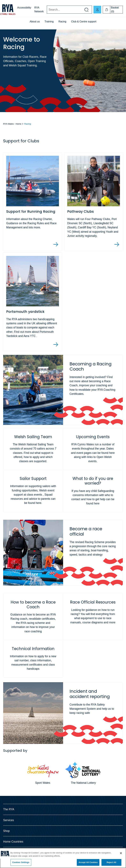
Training (49, 22)
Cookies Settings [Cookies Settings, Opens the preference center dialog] (21, 862)
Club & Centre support (84, 22)
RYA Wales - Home (12, 124)
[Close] (121, 853)
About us (35, 22)
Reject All (111, 862)
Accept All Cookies (88, 862)
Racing (62, 22)
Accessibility (24, 8)
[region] (63, 858)
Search (47, 10)
